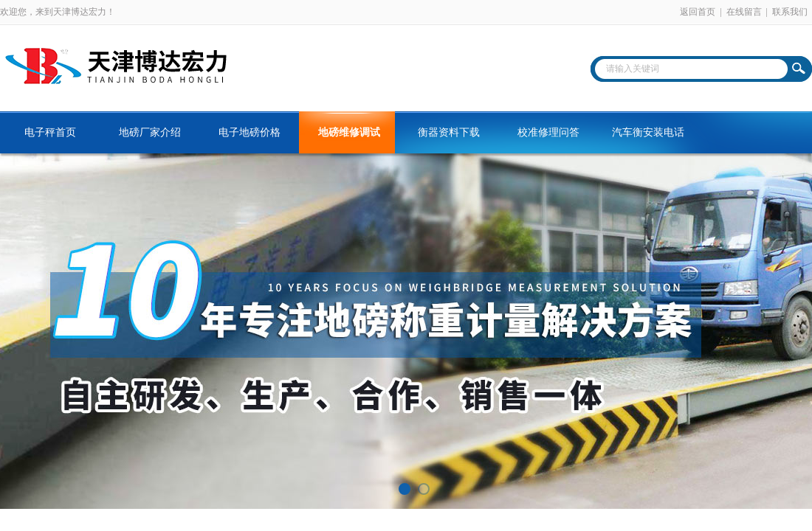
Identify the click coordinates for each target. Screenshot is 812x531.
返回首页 (698, 12)
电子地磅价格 (250, 132)
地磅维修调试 (349, 132)
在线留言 (744, 12)
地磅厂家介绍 (150, 132)
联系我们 (790, 12)
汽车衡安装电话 (648, 132)
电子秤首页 (50, 132)
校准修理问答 (548, 132)
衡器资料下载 (449, 132)
